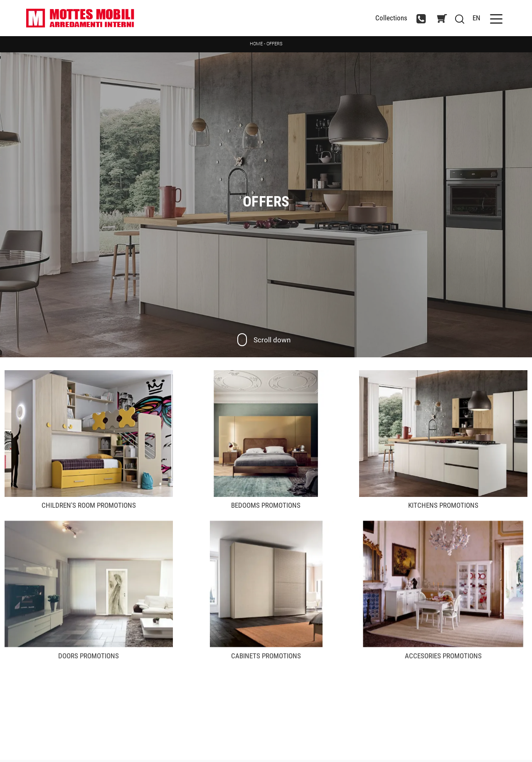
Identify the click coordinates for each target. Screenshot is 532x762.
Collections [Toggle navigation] (391, 18)
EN (477, 18)
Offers (275, 44)
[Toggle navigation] (496, 18)
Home (256, 44)
